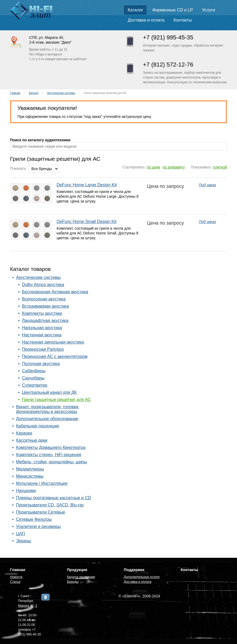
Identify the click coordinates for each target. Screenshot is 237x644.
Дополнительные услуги (142, 577)
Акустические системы (61, 93)
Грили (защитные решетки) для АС (57, 400)
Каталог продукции (81, 577)
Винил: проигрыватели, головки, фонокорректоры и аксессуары (48, 409)
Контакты (183, 20)
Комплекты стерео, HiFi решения (49, 455)
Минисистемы (30, 476)
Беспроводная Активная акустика (55, 292)
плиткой (220, 167)
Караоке (24, 433)
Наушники (26, 491)
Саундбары (33, 378)
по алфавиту (174, 167)
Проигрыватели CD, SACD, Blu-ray (50, 505)
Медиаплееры (30, 469)
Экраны (24, 541)
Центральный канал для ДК (49, 392)
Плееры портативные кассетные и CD (53, 498)
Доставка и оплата (146, 20)
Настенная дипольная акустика (53, 342)
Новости (16, 577)
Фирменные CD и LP (173, 10)
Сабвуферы (34, 371)
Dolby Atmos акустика (43, 285)
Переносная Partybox (43, 349)
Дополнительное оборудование (47, 419)
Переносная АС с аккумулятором (55, 356)
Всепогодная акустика (44, 299)
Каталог (135, 10)
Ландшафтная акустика (45, 321)
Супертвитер (35, 385)
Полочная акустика (41, 364)
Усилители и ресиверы (38, 527)
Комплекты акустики (42, 313)
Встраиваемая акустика (45, 306)
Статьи (15, 582)
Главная (15, 93)
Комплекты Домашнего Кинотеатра (51, 447)
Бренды (73, 582)
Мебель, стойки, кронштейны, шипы (51, 462)
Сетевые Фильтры (34, 519)
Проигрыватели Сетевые (40, 512)
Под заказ (207, 185)
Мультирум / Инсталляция (42, 483)
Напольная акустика (42, 328)
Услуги (208, 10)
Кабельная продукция (37, 426)
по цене (153, 167)
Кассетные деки (32, 440)
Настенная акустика (42, 335)
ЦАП (20, 534)
